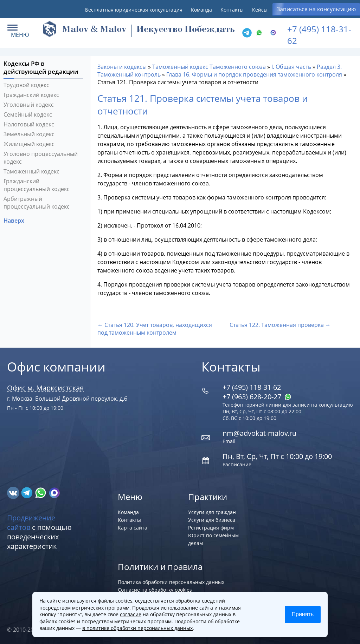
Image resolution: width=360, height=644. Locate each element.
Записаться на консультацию (316, 9)
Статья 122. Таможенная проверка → (280, 325)
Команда (201, 10)
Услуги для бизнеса (212, 520)
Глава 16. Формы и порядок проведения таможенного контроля (254, 74)
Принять (303, 614)
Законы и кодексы (122, 67)
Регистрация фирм (211, 528)
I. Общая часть (291, 67)
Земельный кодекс (29, 134)
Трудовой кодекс (26, 85)
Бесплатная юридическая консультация (134, 10)
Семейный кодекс (28, 114)
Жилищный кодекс (29, 144)
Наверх (15, 221)
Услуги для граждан (212, 512)
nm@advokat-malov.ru (259, 433)
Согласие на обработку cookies (155, 590)
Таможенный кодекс (31, 171)
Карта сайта (133, 528)
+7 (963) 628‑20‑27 (257, 397)
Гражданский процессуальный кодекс (37, 185)
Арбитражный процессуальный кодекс (37, 203)
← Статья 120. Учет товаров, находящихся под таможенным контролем (155, 329)
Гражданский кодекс (31, 95)
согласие (131, 614)
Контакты (232, 10)
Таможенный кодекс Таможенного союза (209, 67)
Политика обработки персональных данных (171, 582)
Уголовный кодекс (29, 105)
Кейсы (260, 10)
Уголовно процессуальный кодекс (41, 158)
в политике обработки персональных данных (137, 628)
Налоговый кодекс (29, 124)
